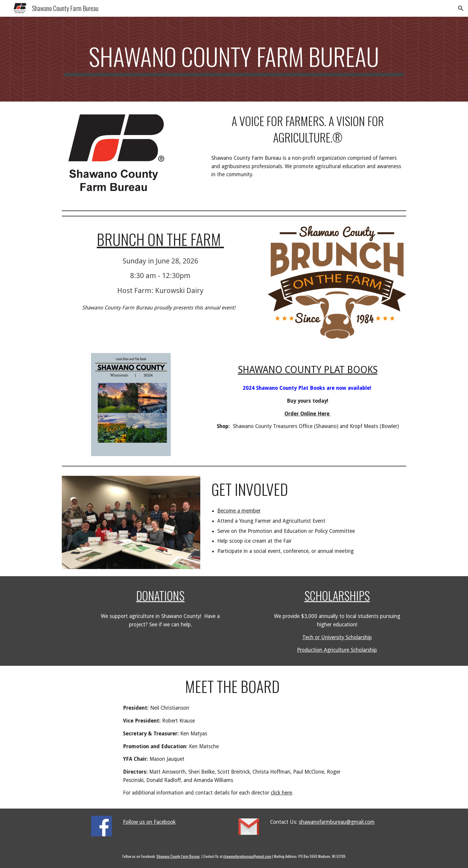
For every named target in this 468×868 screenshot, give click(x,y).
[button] (461, 8)
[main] (234, 59)
